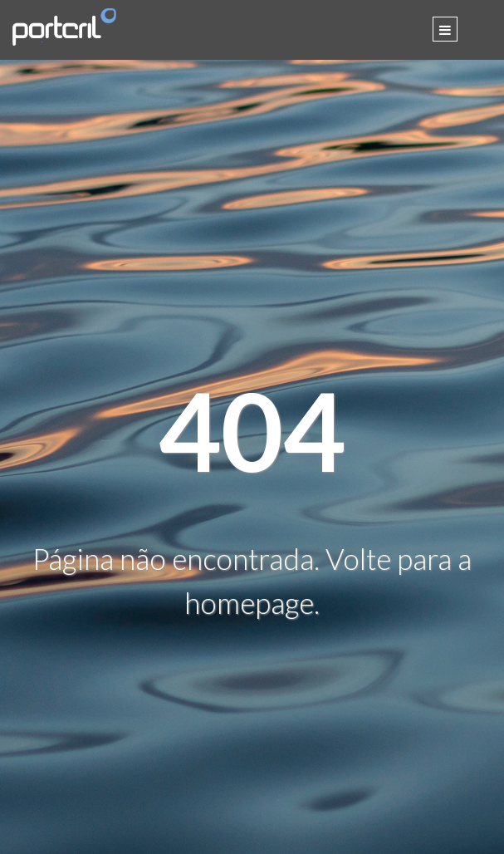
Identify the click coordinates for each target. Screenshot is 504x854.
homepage (249, 602)
